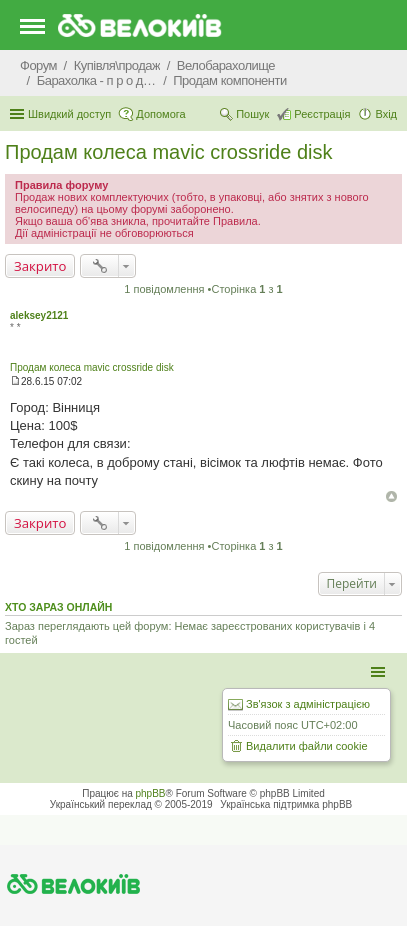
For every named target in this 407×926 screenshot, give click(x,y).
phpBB (151, 793)
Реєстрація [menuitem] (322, 114)
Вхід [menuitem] (386, 114)
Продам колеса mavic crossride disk (168, 152)
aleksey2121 (39, 315)
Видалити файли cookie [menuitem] (307, 746)
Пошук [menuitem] (252, 114)
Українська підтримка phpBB (286, 804)
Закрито (40, 266)
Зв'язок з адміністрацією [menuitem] (308, 704)
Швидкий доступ (69, 114)
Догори (391, 496)
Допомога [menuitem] (160, 114)
